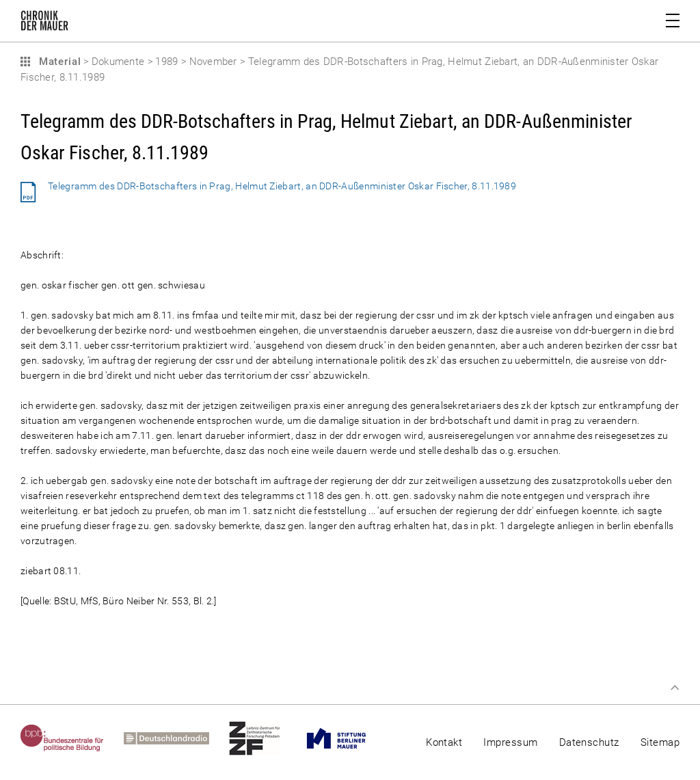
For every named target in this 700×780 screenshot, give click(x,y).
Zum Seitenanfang (675, 688)
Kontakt (444, 742)
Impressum (510, 742)
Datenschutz (589, 742)
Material (58, 62)
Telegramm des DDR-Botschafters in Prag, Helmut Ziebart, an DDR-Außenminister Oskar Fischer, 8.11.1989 (282, 186)
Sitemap (660, 742)
